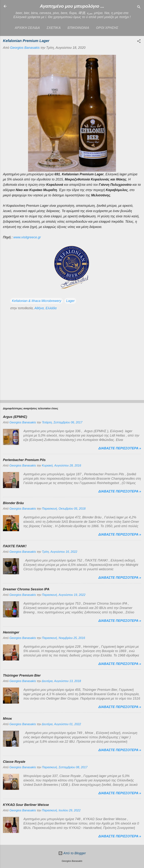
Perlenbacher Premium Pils (24, 460)
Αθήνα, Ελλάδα (46, 308)
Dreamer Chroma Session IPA (26, 589)
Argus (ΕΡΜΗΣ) (15, 417)
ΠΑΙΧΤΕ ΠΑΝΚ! (15, 546)
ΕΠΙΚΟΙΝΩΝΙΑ (78, 28)
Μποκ (7, 719)
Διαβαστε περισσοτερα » (120, 448)
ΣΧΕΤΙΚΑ (54, 28)
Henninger (11, 632)
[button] (139, 42)
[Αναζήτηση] (139, 7)
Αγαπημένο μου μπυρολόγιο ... (72, 6)
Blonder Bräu (13, 503)
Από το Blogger (72, 853)
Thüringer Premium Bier (22, 675)
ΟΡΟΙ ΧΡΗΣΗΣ (107, 28)
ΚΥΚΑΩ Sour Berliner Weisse (26, 805)
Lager (70, 301)
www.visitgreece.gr (27, 237)
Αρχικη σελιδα (27, 28)
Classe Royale (14, 762)
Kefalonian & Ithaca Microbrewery (37, 301)
